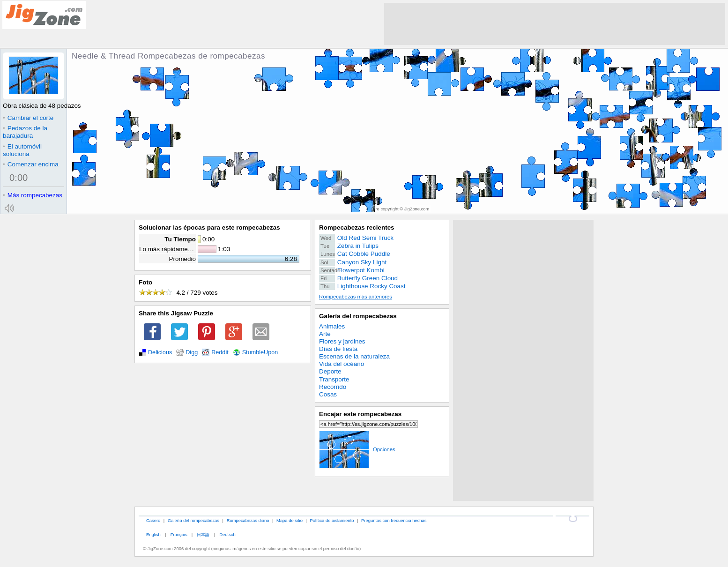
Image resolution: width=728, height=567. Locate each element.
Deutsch (227, 534)
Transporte (334, 379)
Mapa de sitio (290, 520)
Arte (325, 334)
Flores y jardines (342, 341)
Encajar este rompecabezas (360, 414)
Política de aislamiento (332, 520)
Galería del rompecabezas (358, 316)
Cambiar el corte (28, 118)
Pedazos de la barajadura (25, 132)
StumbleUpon (260, 352)
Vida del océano (342, 364)
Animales (332, 326)
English (153, 534)
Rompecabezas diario (248, 520)
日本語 (203, 534)
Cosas (328, 394)
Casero (153, 520)
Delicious (160, 352)
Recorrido (333, 387)
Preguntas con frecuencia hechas (394, 520)
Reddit (220, 352)
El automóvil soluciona (22, 150)
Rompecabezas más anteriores (356, 297)
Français (179, 534)
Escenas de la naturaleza (354, 356)
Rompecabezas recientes (357, 228)
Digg (192, 352)
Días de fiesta (338, 349)
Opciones (357, 449)
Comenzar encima (31, 164)
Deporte (330, 371)
